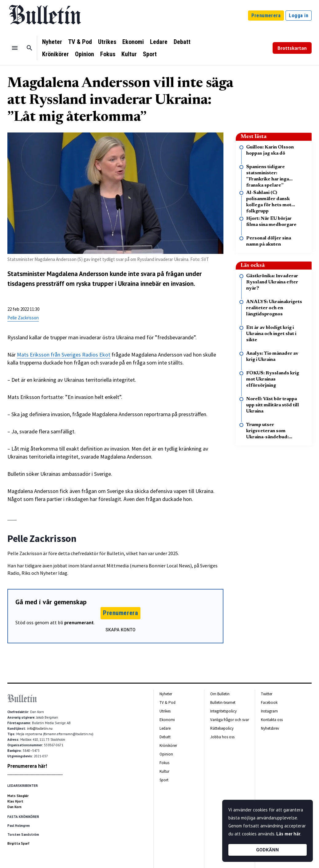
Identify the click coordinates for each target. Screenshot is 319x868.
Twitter (267, 694)
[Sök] (30, 48)
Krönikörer (55, 54)
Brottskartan (292, 48)
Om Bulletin (220, 694)
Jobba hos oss (222, 737)
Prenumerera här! (27, 766)
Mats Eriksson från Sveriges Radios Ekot (64, 355)
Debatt (182, 42)
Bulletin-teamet (223, 702)
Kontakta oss (272, 720)
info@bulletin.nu (40, 728)
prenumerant (79, 622)
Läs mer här (288, 834)
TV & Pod (80, 42)
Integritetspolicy (223, 711)
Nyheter (52, 42)
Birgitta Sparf (18, 843)
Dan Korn (14, 807)
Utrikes (107, 42)
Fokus (108, 54)
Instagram (269, 711)
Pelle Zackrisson (23, 318)
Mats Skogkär (18, 796)
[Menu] (15, 48)
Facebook (269, 702)
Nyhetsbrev (270, 728)
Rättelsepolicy (222, 728)
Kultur (129, 54)
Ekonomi (133, 42)
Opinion (85, 54)
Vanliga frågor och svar (230, 720)
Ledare (159, 42)
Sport (150, 54)
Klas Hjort (15, 801)
